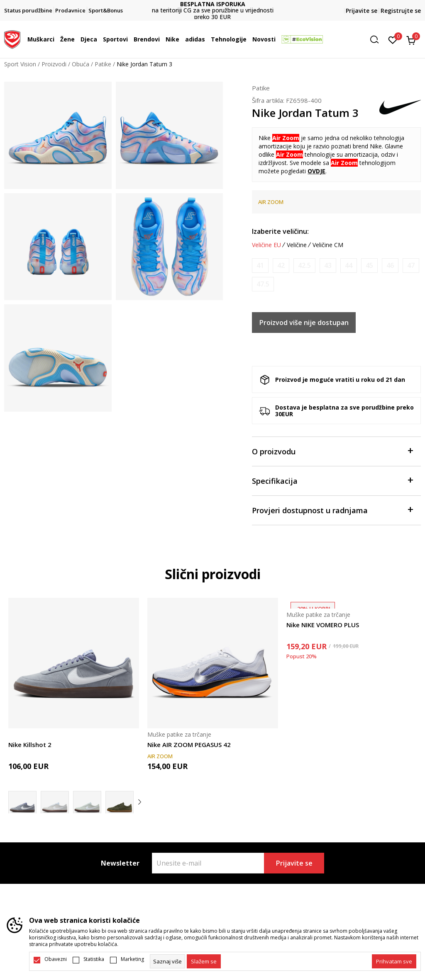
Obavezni (56, 959)
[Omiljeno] (393, 39)
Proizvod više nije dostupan (304, 323)
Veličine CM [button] (328, 245)
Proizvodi (54, 64)
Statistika (94, 959)
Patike (103, 64)
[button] (377, 40)
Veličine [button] (297, 245)
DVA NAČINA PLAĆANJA (212, 7)
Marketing (132, 959)
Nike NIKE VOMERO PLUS (323, 625)
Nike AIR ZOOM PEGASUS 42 (189, 745)
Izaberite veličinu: (280, 231)
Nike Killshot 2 (30, 745)
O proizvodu (332, 451)
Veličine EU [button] (266, 245)
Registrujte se (401, 11)
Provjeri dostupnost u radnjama (332, 510)
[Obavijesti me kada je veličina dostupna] (260, 266)
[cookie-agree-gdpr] (204, 961)
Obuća (81, 64)
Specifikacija (332, 480)
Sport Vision (20, 64)
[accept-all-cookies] (394, 961)
